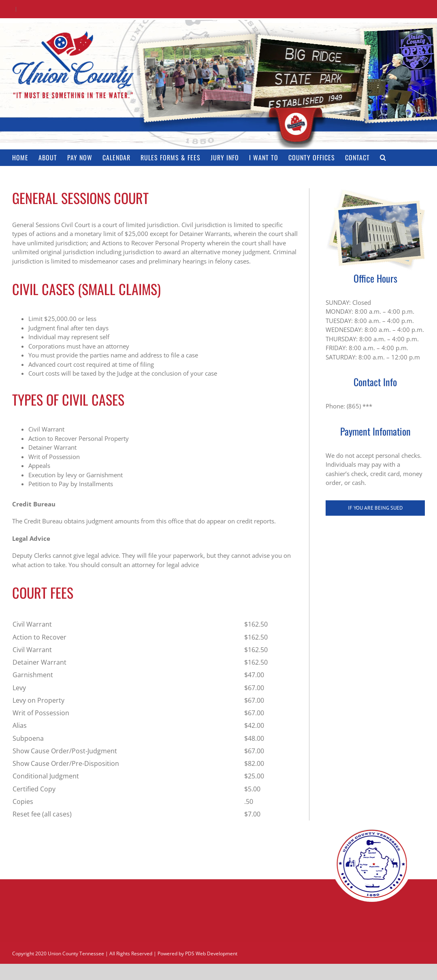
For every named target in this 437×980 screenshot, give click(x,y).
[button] (383, 157)
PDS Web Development (211, 953)
